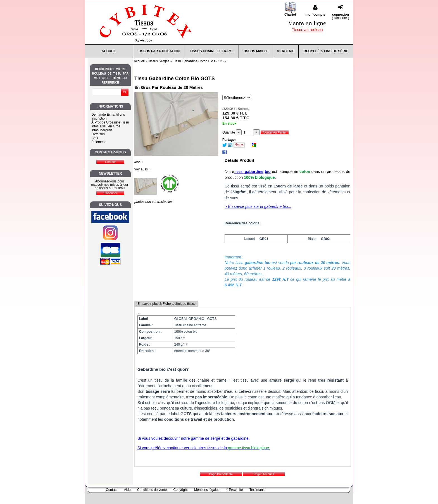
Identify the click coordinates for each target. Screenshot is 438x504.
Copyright (181, 490)
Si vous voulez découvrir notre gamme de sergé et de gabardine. (194, 438)
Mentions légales (207, 490)
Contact (112, 490)
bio (268, 172)
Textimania (257, 490)
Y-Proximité (235, 490)
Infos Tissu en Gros (106, 126)
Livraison (98, 134)
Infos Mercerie (102, 130)
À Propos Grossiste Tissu (110, 122)
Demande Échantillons (108, 115)
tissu (249, 172)
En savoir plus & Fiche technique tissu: (166, 304)
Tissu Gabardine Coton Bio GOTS (175, 79)
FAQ (95, 138)
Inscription (99, 118)
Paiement (98, 142)
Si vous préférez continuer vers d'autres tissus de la (204, 448)
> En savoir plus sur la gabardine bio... (258, 206)
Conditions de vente (152, 490)
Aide (127, 490)
